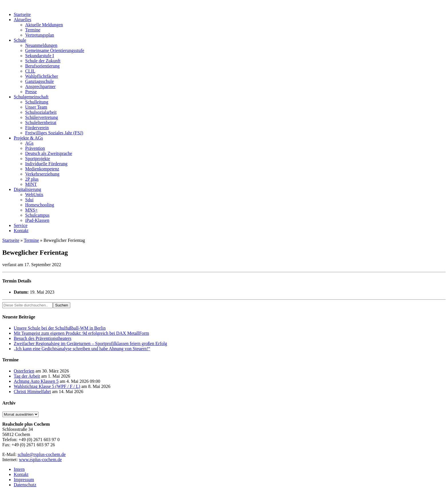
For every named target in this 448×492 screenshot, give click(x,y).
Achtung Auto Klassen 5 (36, 381)
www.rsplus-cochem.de (40, 460)
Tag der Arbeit (27, 376)
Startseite (11, 240)
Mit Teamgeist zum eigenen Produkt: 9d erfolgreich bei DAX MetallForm (81, 333)
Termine (31, 240)
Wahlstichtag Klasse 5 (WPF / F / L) (47, 386)
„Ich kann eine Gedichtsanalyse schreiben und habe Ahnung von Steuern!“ (82, 349)
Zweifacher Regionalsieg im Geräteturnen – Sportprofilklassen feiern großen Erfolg (90, 343)
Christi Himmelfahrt (32, 392)
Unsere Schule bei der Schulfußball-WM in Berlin (60, 328)
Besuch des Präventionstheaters (43, 338)
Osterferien (24, 371)
